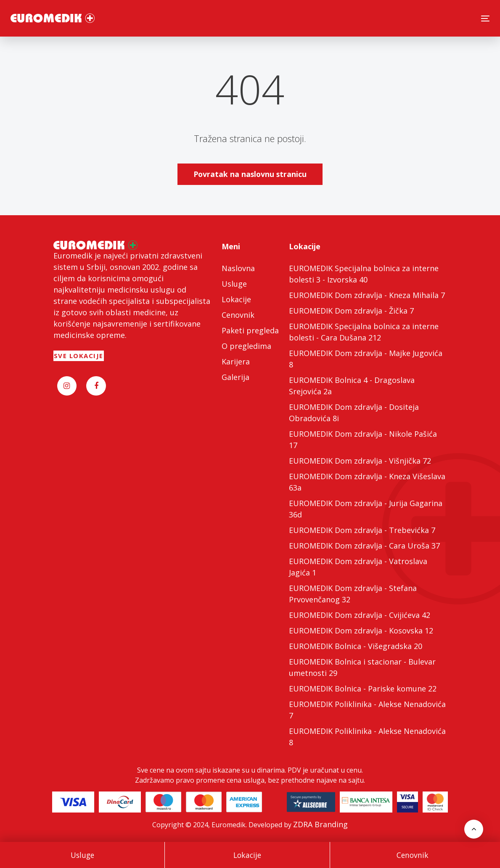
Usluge (82, 855)
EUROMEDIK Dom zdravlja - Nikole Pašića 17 (363, 439)
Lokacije (247, 855)
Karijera (236, 361)
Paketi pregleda (250, 330)
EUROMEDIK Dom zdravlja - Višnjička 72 (360, 461)
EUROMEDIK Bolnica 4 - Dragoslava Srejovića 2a (352, 386)
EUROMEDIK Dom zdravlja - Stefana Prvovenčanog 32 (353, 594)
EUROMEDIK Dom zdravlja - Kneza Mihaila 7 (367, 295)
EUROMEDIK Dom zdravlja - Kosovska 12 (361, 631)
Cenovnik (413, 855)
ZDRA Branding (320, 824)
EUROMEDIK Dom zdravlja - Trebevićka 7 (362, 530)
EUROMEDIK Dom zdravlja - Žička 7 (351, 311)
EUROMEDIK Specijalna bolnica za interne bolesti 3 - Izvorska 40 (364, 274)
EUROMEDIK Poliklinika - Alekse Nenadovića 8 (367, 737)
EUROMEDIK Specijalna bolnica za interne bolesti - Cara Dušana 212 (364, 332)
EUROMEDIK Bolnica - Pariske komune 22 (363, 689)
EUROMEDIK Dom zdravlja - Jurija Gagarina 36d (366, 509)
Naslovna (238, 268)
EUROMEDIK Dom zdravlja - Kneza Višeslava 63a (367, 482)
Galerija (235, 377)
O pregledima (246, 346)
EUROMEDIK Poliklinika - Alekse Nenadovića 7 (367, 710)
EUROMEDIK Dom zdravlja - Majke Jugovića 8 (366, 359)
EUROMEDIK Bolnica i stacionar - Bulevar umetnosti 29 (362, 667)
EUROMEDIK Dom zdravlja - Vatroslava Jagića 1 (358, 567)
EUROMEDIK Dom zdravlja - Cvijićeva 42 (360, 615)
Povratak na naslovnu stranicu (250, 174)
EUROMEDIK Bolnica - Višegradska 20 (356, 646)
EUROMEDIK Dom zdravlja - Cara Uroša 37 (364, 546)
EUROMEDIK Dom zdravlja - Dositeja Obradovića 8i (354, 413)
